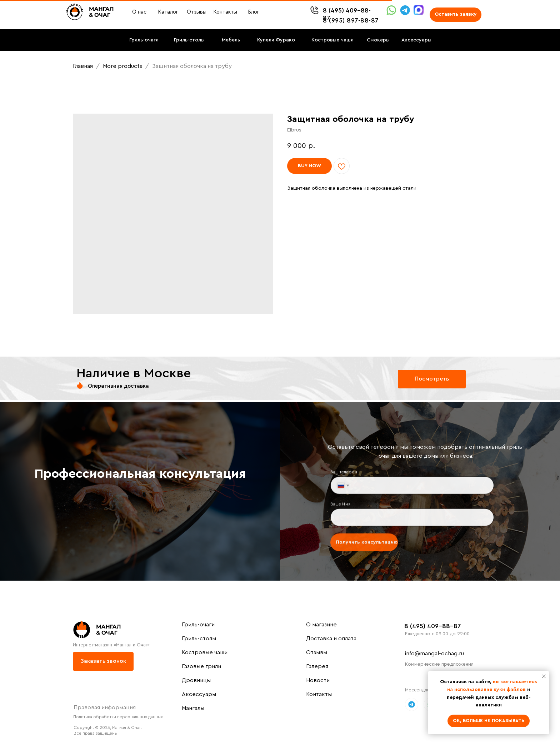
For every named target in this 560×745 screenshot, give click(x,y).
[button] (456, 15)
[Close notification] (544, 676)
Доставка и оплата (331, 639)
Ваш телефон (346, 473)
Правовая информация (105, 707)
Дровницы (196, 680)
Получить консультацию (368, 541)
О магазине (321, 625)
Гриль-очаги (198, 625)
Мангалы (193, 708)
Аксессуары (199, 694)
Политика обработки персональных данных (118, 717)
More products (123, 66)
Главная (83, 66)
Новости (318, 680)
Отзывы (317, 652)
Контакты (319, 694)
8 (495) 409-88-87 (433, 626)
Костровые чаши (205, 652)
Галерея (317, 666)
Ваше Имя (343, 504)
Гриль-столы (199, 639)
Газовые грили (201, 666)
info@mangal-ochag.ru (434, 654)
